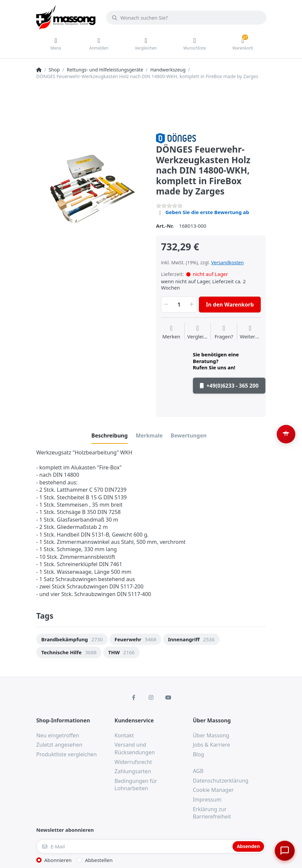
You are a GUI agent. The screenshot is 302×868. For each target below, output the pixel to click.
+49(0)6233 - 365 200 (229, 386)
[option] (91, 188)
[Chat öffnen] (284, 850)
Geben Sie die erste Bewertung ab (207, 212)
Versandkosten (227, 262)
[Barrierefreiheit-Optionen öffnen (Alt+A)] (286, 434)
